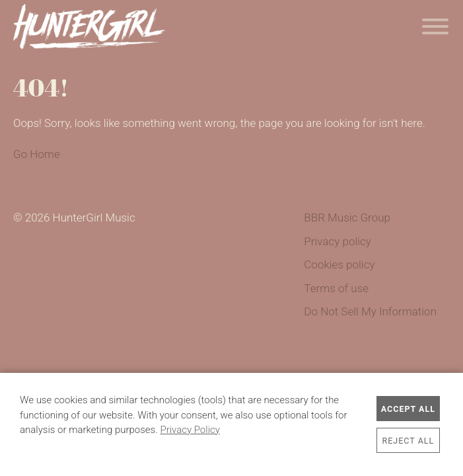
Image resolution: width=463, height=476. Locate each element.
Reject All (409, 441)
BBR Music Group (347, 218)
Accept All (408, 409)
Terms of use (336, 288)
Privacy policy (338, 241)
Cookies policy (339, 264)
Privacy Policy (190, 430)
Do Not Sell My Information (370, 311)
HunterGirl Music (89, 26)
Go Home (37, 154)
